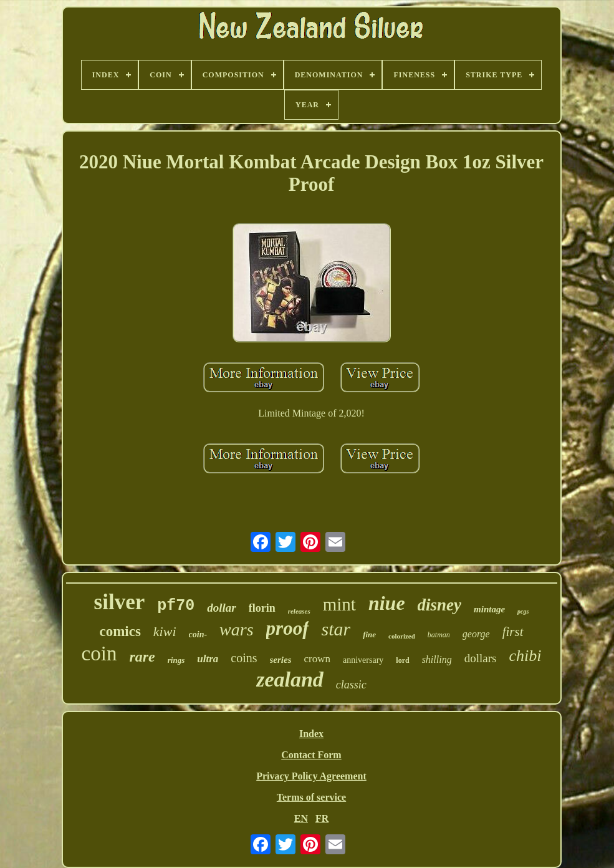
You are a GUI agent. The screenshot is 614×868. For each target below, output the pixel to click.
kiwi (165, 631)
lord (402, 660)
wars (236, 629)
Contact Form (311, 755)
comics (120, 631)
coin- (198, 634)
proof (288, 628)
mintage (489, 609)
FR (322, 818)
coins (244, 658)
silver (120, 602)
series (281, 660)
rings (176, 660)
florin (262, 608)
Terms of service (311, 797)
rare (142, 657)
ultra (208, 659)
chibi (525, 656)
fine (369, 634)
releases (299, 611)
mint (339, 604)
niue (387, 603)
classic (351, 685)
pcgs (523, 611)
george (476, 634)
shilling (437, 659)
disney (440, 605)
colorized (402, 636)
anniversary (363, 660)
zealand (290, 679)
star (336, 629)
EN (301, 818)
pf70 (176, 606)
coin (99, 653)
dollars (481, 658)
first (513, 632)
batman (439, 635)
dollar (221, 608)
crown (317, 659)
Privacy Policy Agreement (311, 776)
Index (311, 734)
